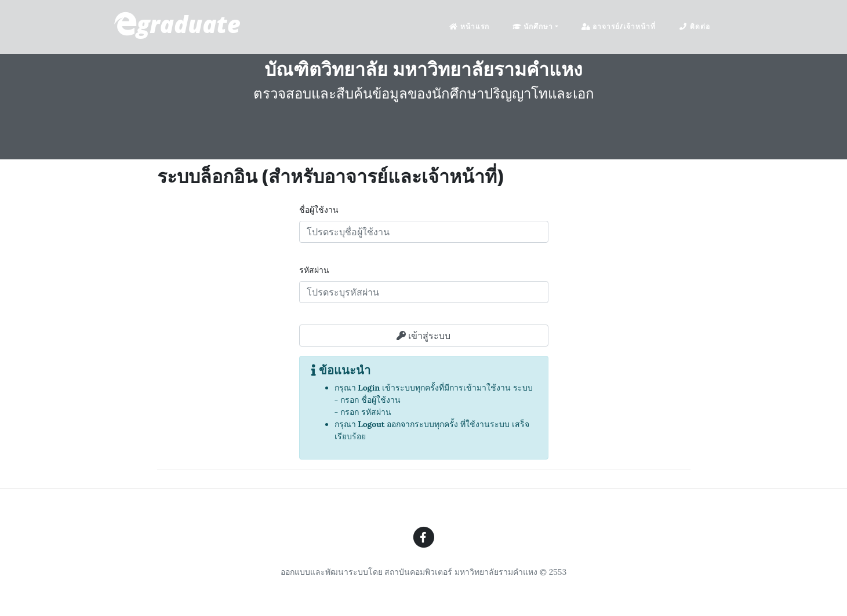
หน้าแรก (469, 26)
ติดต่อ (695, 26)
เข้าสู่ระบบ (423, 336)
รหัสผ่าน (314, 270)
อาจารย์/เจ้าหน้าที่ (619, 26)
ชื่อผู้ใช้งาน (319, 210)
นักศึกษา (533, 26)
